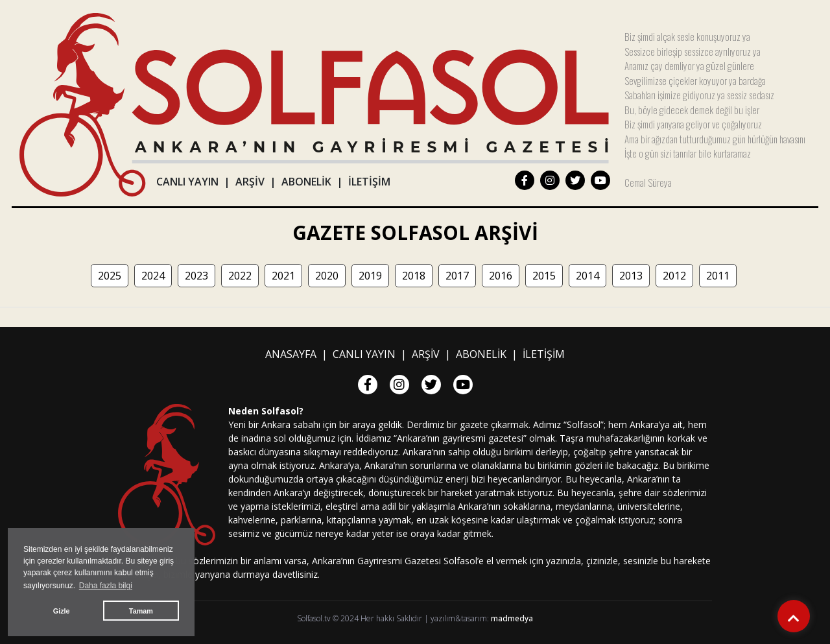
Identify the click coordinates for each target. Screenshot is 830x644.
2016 (501, 276)
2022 (240, 276)
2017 (457, 276)
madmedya (512, 618)
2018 (414, 276)
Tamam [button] (141, 611)
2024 (153, 276)
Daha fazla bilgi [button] (106, 586)
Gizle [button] (62, 611)
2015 (544, 276)
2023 (196, 276)
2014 (587, 276)
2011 (718, 276)
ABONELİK (306, 182)
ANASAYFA (291, 354)
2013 (631, 276)
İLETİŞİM (369, 182)
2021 (283, 276)
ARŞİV (250, 182)
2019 (370, 276)
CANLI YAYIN (187, 182)
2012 (674, 276)
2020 (327, 276)
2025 (110, 276)
